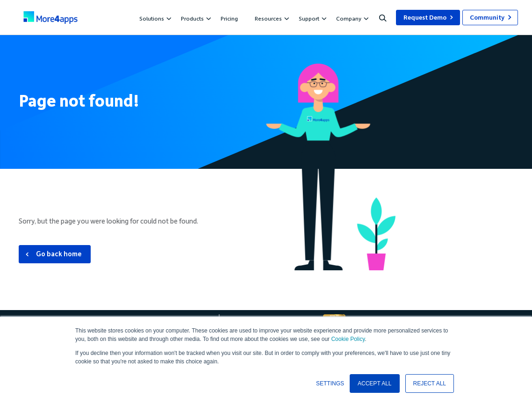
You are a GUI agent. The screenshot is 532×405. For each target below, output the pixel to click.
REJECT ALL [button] (430, 383)
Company (351, 19)
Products (195, 19)
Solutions (154, 19)
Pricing (229, 19)
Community (487, 18)
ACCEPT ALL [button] (374, 383)
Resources (271, 19)
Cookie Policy (348, 339)
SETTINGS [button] (330, 383)
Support (311, 19)
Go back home (59, 254)
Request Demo (425, 18)
